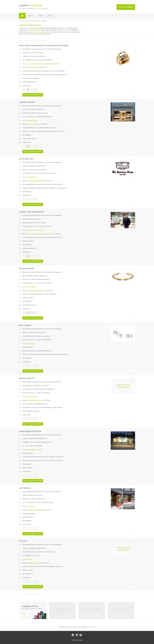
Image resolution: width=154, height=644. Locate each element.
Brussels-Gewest (27, 276)
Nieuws (30, 16)
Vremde (32, 53)
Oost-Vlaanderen (27, 385)
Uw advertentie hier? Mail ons (62, 610)
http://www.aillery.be (33, 67)
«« (21, 40)
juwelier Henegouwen (33, 30)
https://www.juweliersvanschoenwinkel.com (40, 234)
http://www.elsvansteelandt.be (36, 290)
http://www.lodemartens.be (35, 510)
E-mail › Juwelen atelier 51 (30, 396)
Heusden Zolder (33, 438)
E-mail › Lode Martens (29, 506)
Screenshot (44, 67)
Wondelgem (37, 385)
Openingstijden (27, 135)
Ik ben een (126, 7)
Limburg (25, 109)
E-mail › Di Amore (27, 559)
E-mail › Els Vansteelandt (30, 287)
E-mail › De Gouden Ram (30, 177)
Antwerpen (25, 53)
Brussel (36, 276)
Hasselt (30, 495)
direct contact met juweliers (38, 32)
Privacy (81, 640)
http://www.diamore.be (34, 563)
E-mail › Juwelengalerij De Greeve (32, 449)
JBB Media (75, 640)
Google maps (40, 53)
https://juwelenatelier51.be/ (35, 400)
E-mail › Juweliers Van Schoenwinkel (33, 230)
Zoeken (40, 16)
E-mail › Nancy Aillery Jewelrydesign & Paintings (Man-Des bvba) (41, 64)
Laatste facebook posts (30, 82)
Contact (50, 16)
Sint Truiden (32, 109)
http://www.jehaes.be (33, 124)
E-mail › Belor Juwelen (29, 343)
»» (43, 40)
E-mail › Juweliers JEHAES (30, 120)
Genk (30, 219)
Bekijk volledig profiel (33, 95)
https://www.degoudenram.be (36, 181)
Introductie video (28, 468)
